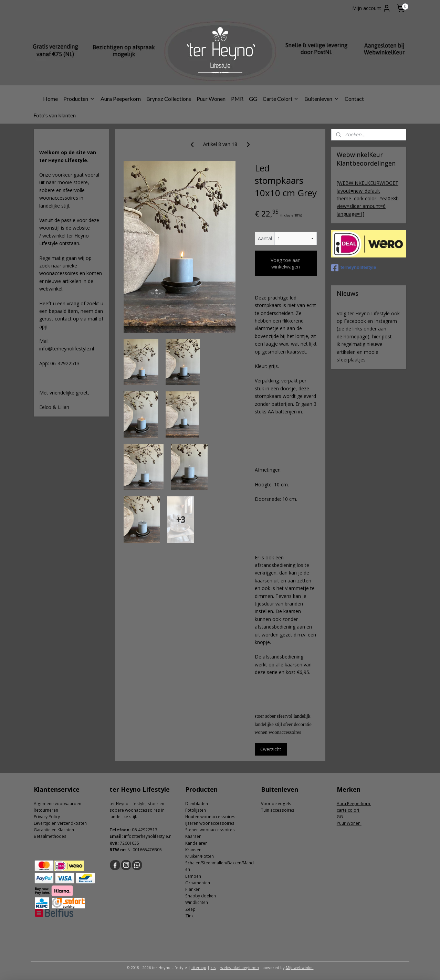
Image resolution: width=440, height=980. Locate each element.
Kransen (193, 850)
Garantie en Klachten (54, 830)
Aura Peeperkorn (121, 99)
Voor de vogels (276, 804)
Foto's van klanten (55, 115)
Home (50, 99)
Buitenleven (322, 99)
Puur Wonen (211, 99)
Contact (354, 99)
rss (213, 967)
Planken (193, 889)
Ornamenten (198, 883)
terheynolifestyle (354, 268)
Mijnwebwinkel (300, 967)
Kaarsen (193, 836)
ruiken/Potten (201, 856)
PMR (237, 99)
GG (253, 99)
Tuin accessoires (278, 810)
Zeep (190, 909)
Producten (79, 99)
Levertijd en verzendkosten (60, 823)
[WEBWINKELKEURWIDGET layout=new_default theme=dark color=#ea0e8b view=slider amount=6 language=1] (368, 198)
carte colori (348, 810)
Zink (189, 916)
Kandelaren (196, 843)
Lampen (193, 876)
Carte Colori (281, 99)
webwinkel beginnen (240, 967)
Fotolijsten (196, 810)
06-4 (136, 830)
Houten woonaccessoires (210, 817)
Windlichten (197, 902)
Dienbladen (197, 804)
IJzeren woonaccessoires (210, 823)
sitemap (199, 967)
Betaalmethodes (50, 836)
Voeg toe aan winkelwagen (286, 263)
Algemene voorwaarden (57, 804)
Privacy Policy (47, 817)
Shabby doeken (201, 896)
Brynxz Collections (169, 99)
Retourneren (46, 810)
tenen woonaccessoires (211, 830)
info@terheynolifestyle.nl (148, 836)
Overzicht (270, 749)
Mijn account (371, 8)
